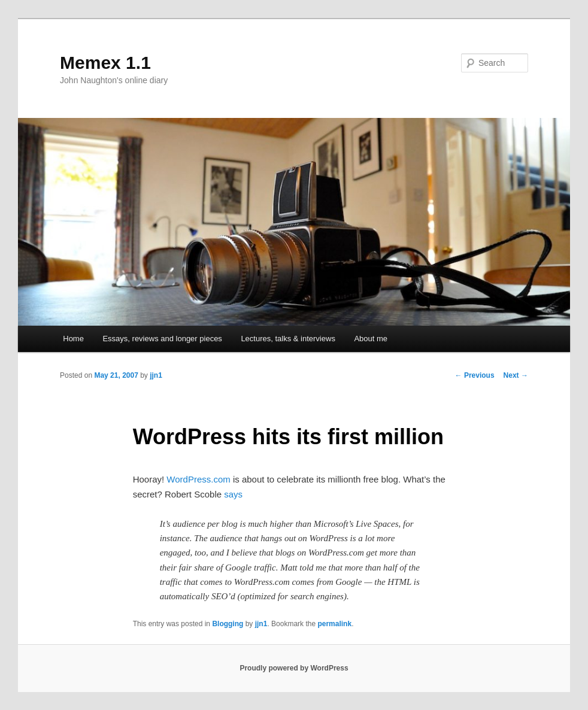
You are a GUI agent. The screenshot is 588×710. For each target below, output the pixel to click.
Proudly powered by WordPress (294, 668)
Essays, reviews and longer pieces (162, 339)
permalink (334, 624)
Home (73, 339)
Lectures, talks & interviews (288, 339)
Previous (475, 375)
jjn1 (156, 375)
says (233, 494)
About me (371, 339)
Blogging (228, 624)
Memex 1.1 (105, 63)
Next (516, 375)
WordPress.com (198, 479)
